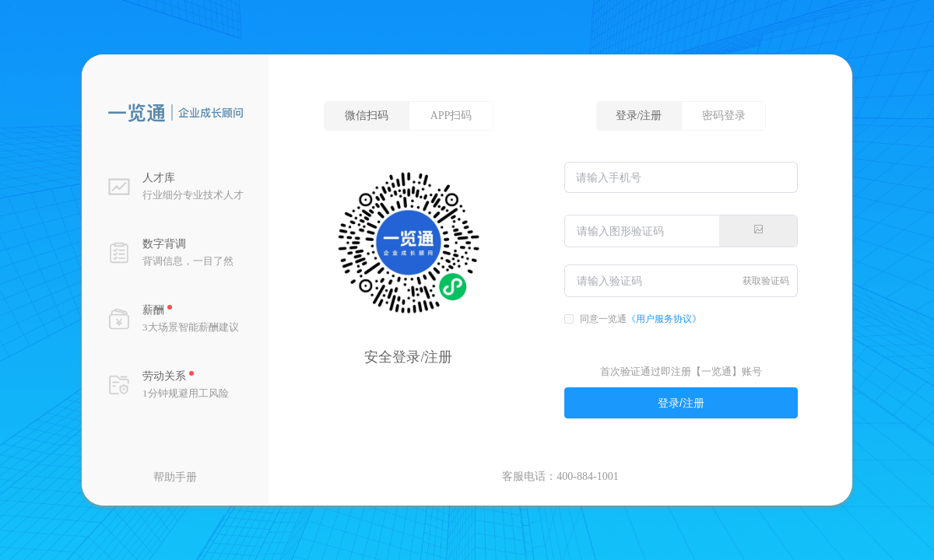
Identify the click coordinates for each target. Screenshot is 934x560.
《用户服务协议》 (664, 319)
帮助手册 (175, 478)
